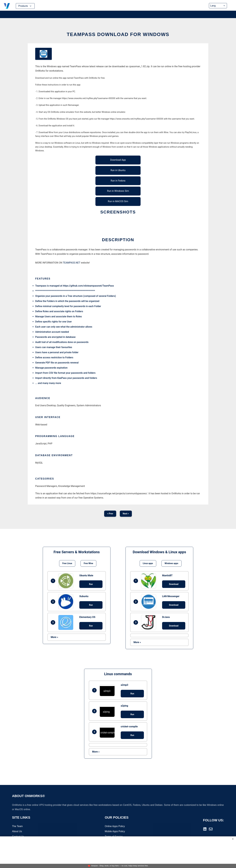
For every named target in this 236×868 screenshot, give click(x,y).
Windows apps (172, 563)
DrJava (166, 617)
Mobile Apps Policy (115, 832)
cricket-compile (129, 727)
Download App (118, 160)
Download (174, 584)
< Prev (110, 514)
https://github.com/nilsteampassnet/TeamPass (88, 286)
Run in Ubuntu (118, 170)
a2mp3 (124, 685)
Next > (126, 514)
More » (54, 637)
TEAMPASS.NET (71, 263)
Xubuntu (84, 596)
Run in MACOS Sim (118, 201)
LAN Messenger (171, 596)
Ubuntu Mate (86, 575)
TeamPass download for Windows (118, 34)
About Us (17, 832)
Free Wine (88, 563)
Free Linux (67, 563)
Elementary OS (87, 617)
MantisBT (167, 575)
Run (91, 584)
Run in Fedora (118, 181)
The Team (17, 826)
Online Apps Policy (115, 826)
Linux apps (148, 563)
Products (25, 6)
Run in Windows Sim (118, 191)
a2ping (124, 706)
